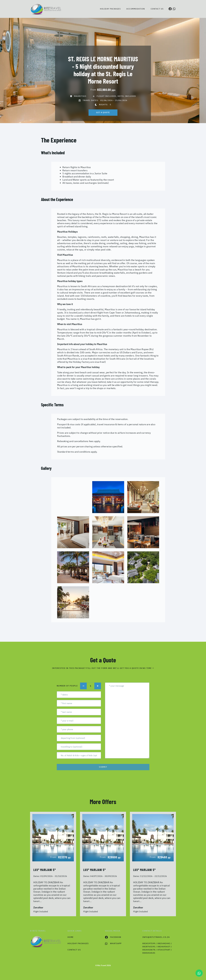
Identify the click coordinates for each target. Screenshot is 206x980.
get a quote (103, 112)
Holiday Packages (110, 9)
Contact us (157, 9)
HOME (71, 937)
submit (103, 767)
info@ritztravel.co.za (156, 937)
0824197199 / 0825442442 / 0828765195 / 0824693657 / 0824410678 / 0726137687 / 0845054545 (157, 948)
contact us (74, 950)
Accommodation (136, 9)
